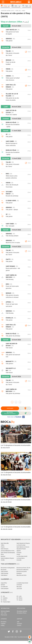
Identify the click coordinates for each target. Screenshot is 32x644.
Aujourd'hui (4, 583)
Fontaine (19, 553)
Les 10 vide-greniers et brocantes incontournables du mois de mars (16, 474)
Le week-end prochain (22, 583)
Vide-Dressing (4, 573)
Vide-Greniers (4, 571)
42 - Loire (19, 596)
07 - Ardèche (4, 598)
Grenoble (19, 560)
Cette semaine (5, 589)
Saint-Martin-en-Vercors (23, 547)
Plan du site (4, 615)
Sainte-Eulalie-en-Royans (7, 558)
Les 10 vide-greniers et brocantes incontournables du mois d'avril (16, 446)
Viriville (3, 560)
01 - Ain (3, 596)
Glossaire (19, 624)
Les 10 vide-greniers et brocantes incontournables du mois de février (16, 501)
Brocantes (4, 570)
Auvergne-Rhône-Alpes (7, 11)
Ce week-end (4, 587)
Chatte (3, 547)
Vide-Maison (4, 575)
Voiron (18, 554)
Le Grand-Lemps (21, 545)
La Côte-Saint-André (22, 556)
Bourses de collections (22, 570)
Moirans (3, 556)
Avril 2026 (19, 585)
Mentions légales (5, 611)
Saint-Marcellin (5, 543)
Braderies (19, 573)
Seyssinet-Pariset (21, 549)
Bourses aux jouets (22, 571)
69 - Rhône (19, 598)
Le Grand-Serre (21, 558)
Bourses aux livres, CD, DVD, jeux (24, 568)
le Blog (3, 625)
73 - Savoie (19, 600)
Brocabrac (4, 622)
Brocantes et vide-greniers (8, 568)
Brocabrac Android (22, 611)
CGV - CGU (4, 613)
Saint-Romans (5, 549)
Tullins (3, 545)
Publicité (3, 624)
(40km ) (23, 22)
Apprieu (19, 551)
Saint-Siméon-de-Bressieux (8, 553)
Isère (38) (18, 11)
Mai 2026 (19, 587)
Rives (2, 554)
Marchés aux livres (21, 575)
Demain (3, 585)
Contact (19, 625)
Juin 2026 (19, 589)
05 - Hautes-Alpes (5, 602)
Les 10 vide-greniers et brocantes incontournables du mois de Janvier (16, 528)
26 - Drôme (4, 600)
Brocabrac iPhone (22, 613)
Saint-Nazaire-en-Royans (23, 543)
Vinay (24, 11)
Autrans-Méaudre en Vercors (8, 551)
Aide (18, 622)
